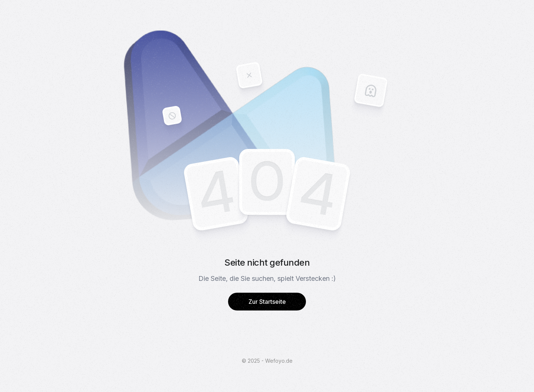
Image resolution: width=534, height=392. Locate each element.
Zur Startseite (267, 302)
